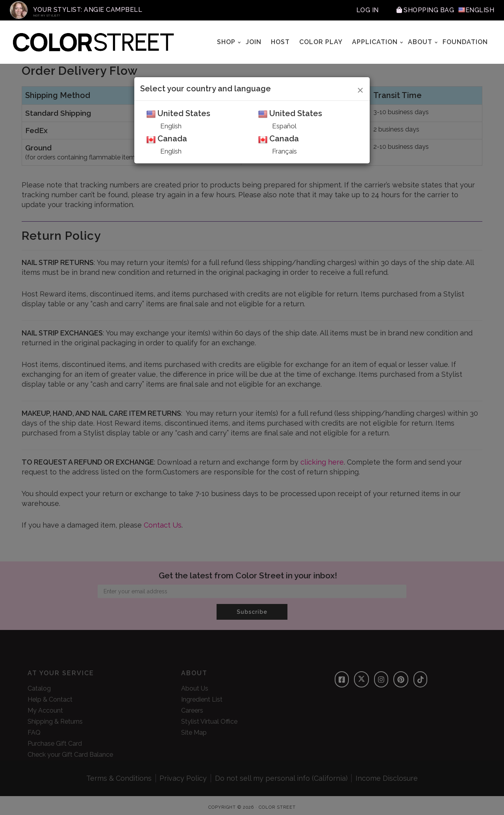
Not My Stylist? (47, 16)
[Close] (360, 89)
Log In (368, 10)
